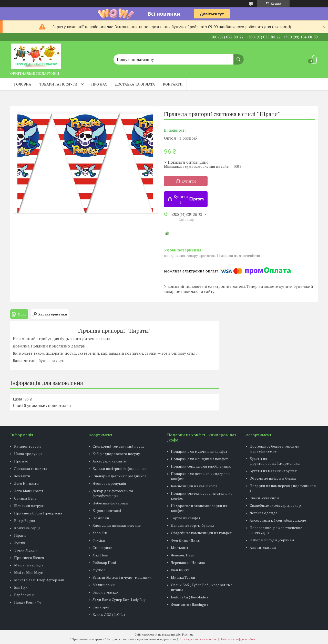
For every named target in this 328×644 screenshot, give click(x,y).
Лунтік (20, 543)
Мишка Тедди (183, 577)
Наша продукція (28, 454)
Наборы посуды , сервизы (272, 540)
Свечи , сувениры (264, 498)
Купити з (189, 199)
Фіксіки (99, 540)
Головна (23, 84)
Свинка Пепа (25, 498)
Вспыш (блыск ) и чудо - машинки (122, 577)
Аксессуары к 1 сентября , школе (278, 520)
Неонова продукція (109, 483)
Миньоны (180, 548)
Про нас (99, 84)
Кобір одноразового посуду (116, 454)
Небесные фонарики (110, 503)
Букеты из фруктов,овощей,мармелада (275, 461)
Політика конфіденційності (239, 639)
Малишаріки (104, 585)
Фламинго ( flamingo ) (189, 604)
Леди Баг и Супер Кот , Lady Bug (119, 600)
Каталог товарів (28, 446)
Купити (189, 181)
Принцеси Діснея (29, 558)
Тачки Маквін (26, 550)
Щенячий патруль (30, 506)
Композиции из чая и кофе (194, 486)
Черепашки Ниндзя (188, 562)
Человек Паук (183, 555)
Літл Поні (100, 555)
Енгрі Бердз (24, 520)
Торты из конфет (186, 518)
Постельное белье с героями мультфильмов (275, 449)
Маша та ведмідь (29, 565)
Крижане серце (27, 528)
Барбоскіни (24, 595)
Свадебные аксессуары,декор (275, 505)
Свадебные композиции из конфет (201, 533)
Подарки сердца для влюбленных (201, 466)
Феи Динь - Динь (185, 540)
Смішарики (102, 548)
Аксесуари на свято (109, 461)
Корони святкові (107, 510)
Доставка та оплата (135, 84)
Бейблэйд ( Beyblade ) (189, 597)
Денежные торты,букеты (192, 525)
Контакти (173, 84)
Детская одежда (263, 513)
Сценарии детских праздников (120, 476)
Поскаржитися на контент (199, 639)
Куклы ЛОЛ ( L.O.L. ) (109, 614)
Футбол (99, 570)
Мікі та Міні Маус (28, 572)
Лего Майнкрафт (29, 491)
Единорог (101, 607)
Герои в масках (105, 592)
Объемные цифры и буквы (273, 478)
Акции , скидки (263, 547)
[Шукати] (239, 57)
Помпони (101, 518)
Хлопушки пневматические (117, 525)
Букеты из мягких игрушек (273, 471)
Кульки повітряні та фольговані (120, 468)
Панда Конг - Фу (28, 602)
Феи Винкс (180, 570)
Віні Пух (21, 587)
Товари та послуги (58, 84)
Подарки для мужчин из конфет (199, 451)
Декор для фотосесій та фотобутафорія (113, 493)
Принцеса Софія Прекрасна (38, 513)
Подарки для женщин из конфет (199, 459)
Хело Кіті (100, 533)
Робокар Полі (104, 562)
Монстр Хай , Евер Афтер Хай (39, 580)
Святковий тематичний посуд (119, 446)
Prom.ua (188, 634)
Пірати (20, 535)
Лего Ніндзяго (26, 483)
